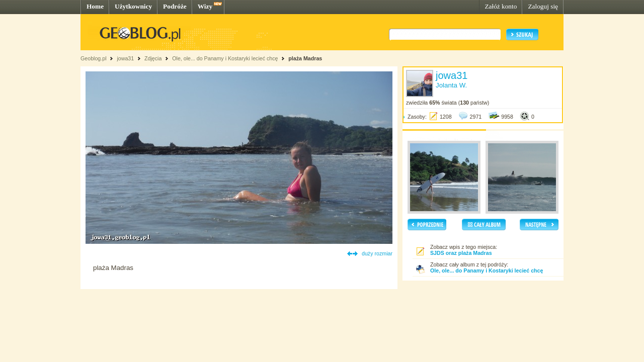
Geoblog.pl (94, 58)
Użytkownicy (133, 6)
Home (95, 6)
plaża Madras (305, 58)
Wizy (205, 6)
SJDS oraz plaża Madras (461, 253)
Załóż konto (501, 6)
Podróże (175, 6)
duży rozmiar (377, 253)
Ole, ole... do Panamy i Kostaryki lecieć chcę (225, 58)
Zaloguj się (543, 6)
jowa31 (125, 58)
